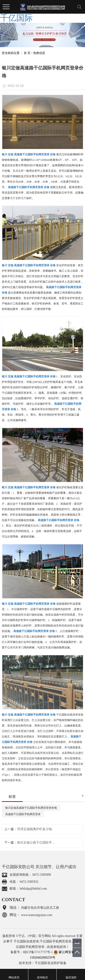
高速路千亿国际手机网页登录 (23, 814)
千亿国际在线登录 (26, 941)
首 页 (27, 53)
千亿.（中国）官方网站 (35, 936)
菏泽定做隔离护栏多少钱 (34, 829)
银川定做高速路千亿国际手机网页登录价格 (31, 808)
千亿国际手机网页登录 (56, 941)
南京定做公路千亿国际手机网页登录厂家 (36, 843)
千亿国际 (16, 18)
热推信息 (39, 53)
